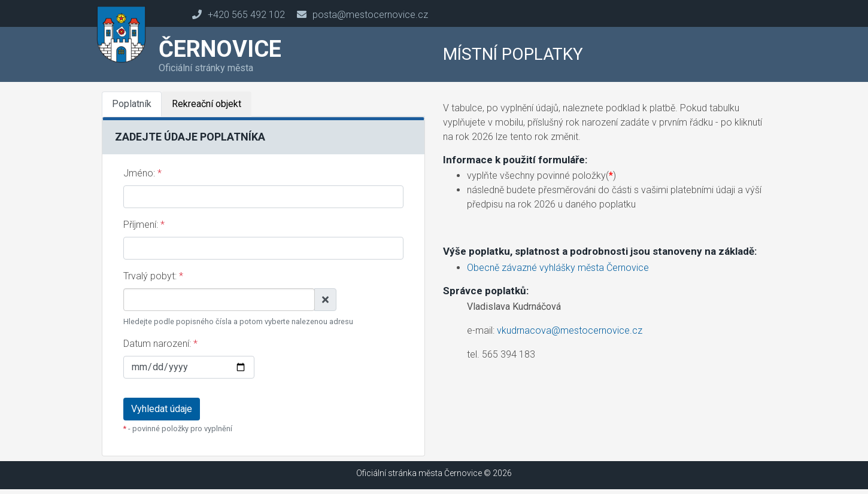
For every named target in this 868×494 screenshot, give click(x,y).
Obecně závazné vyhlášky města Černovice (558, 268)
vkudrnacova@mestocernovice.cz (570, 330)
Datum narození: (160, 344)
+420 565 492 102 (246, 15)
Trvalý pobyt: (153, 276)
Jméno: (142, 173)
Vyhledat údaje (162, 409)
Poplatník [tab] (132, 104)
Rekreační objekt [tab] (207, 104)
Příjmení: (144, 225)
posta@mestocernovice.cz (370, 15)
